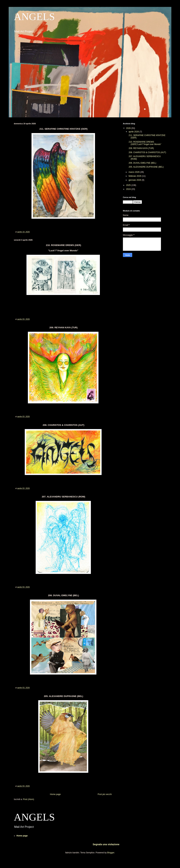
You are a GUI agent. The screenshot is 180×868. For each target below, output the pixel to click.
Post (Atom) (28, 799)
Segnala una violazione (106, 844)
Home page (55, 794)
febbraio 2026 (135, 176)
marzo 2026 (134, 172)
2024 (129, 189)
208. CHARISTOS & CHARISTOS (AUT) (147, 152)
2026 (129, 128)
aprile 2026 (134, 132)
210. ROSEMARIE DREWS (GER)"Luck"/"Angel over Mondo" (145, 143)
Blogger (111, 853)
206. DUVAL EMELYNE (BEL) (142, 163)
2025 (129, 185)
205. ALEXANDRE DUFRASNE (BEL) (146, 167)
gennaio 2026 (135, 180)
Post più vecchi (105, 794)
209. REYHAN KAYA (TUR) (141, 148)
